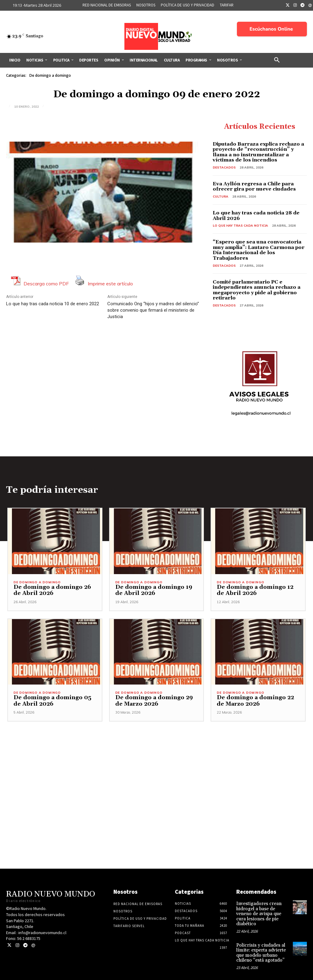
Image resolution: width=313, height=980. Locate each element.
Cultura (221, 197)
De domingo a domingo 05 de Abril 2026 (53, 701)
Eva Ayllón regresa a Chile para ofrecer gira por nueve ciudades (254, 187)
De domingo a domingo (50, 76)
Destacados (224, 167)
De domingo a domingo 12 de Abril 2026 (256, 591)
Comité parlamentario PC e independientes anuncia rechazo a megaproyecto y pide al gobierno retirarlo (257, 290)
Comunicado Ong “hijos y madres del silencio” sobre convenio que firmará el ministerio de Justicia (153, 310)
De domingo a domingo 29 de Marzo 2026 (155, 701)
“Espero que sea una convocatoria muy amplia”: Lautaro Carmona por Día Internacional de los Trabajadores (259, 250)
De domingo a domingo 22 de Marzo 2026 (256, 701)
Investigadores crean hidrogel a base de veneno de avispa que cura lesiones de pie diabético (262, 911)
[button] (277, 60)
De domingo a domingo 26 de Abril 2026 (53, 591)
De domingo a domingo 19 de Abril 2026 (155, 591)
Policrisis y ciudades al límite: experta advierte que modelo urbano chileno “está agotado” (260, 946)
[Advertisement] (156, 765)
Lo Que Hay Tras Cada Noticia (240, 226)
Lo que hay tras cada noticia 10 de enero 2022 (53, 304)
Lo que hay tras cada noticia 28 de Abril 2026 (256, 216)
